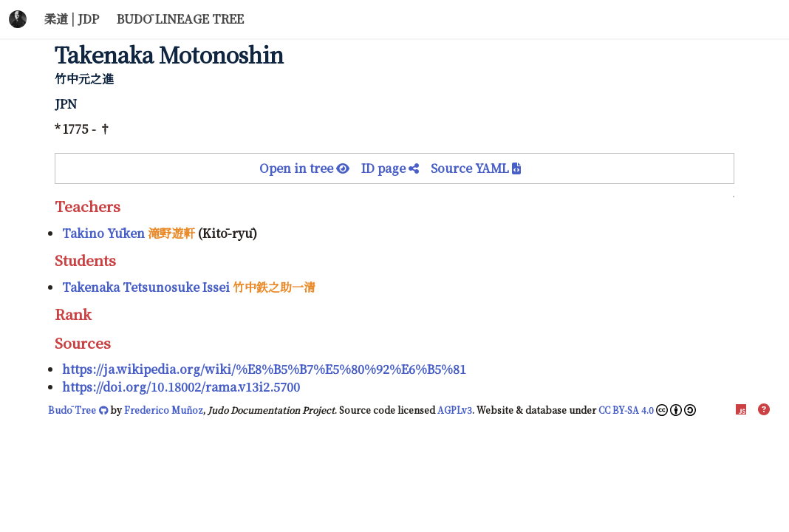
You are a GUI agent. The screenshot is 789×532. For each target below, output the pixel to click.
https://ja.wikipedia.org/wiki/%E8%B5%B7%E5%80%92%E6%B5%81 (264, 369)
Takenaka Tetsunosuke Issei (146, 287)
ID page (396, 168)
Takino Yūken (103, 233)
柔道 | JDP (72, 19)
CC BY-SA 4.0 (647, 410)
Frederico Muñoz (164, 410)
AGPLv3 (455, 410)
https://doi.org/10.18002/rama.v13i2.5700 (181, 387)
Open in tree (310, 168)
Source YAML (476, 168)
